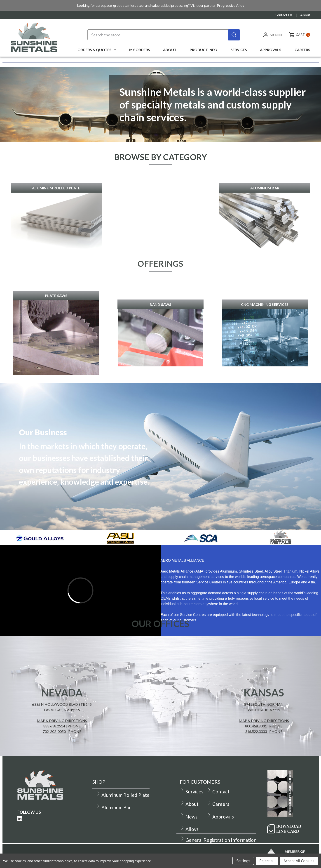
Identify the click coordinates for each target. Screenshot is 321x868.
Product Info (204, 50)
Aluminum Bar (114, 807)
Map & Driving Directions (62, 736)
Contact (218, 791)
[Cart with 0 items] (298, 35)
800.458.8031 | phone (264, 741)
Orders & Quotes (97, 50)
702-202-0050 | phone (62, 747)
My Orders (140, 50)
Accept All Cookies (299, 861)
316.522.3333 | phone (264, 747)
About (305, 15)
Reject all (267, 861)
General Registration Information (218, 840)
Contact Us (284, 15)
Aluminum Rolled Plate (123, 795)
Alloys (189, 829)
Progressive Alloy (231, 5)
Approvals (271, 50)
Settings (243, 861)
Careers (302, 50)
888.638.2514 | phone (62, 741)
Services (239, 50)
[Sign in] (272, 35)
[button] (56, 239)
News (189, 817)
